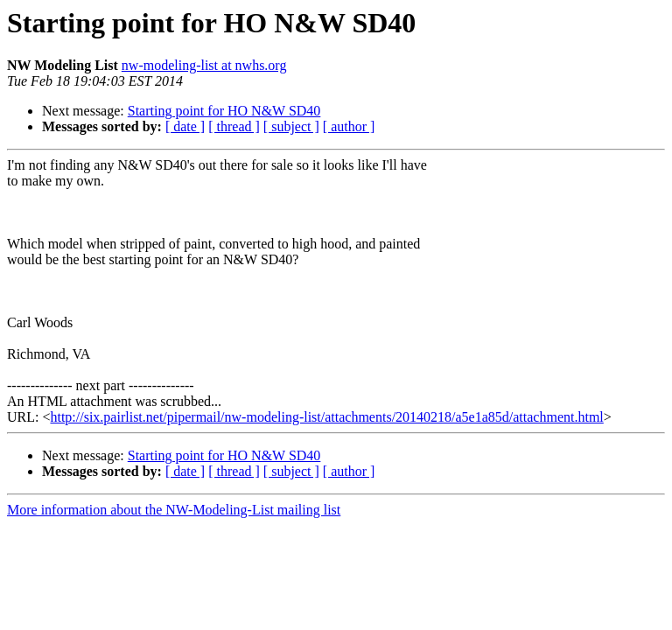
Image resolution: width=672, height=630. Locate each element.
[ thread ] (234, 126)
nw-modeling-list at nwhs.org (204, 65)
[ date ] (185, 126)
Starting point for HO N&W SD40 (224, 111)
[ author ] (349, 126)
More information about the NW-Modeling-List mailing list (174, 510)
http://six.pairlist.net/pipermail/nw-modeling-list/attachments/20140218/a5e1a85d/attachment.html (326, 417)
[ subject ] (291, 126)
